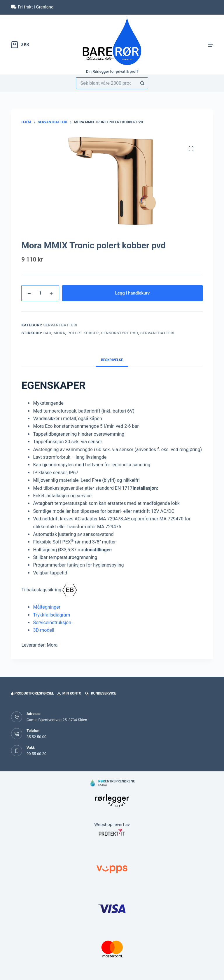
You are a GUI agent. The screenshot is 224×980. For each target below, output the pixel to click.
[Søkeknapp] (142, 83)
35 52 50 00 (36, 737)
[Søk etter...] (106, 83)
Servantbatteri (60, 325)
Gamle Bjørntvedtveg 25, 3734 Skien (57, 720)
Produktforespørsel (32, 693)
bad (47, 333)
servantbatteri (157, 333)
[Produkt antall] (40, 293)
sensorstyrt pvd (120, 333)
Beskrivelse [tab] (112, 360)
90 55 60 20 (36, 754)
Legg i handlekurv (133, 293)
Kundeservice (100, 693)
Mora (60, 333)
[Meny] (210, 45)
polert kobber (83, 333)
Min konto (69, 693)
